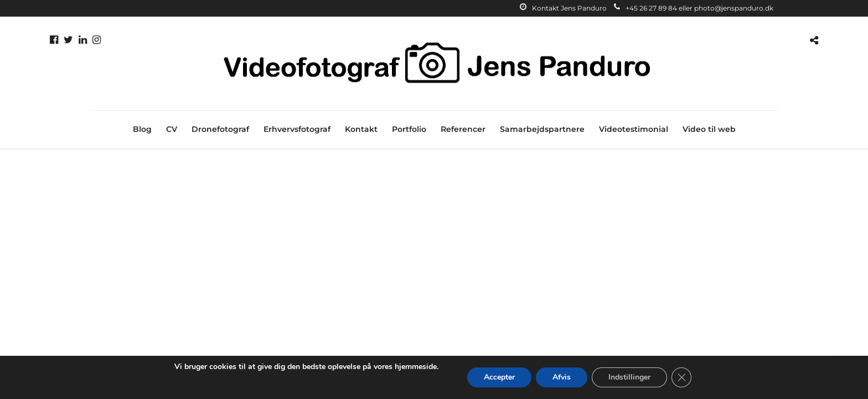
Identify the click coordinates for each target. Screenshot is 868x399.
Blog (142, 129)
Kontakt (361, 129)
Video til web (709, 129)
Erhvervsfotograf (297, 129)
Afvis (562, 377)
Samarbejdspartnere (542, 129)
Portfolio (409, 129)
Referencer (463, 129)
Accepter (499, 377)
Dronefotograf (220, 129)
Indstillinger (629, 377)
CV (172, 129)
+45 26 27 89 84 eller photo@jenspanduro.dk (694, 8)
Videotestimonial (634, 129)
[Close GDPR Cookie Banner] (681, 377)
